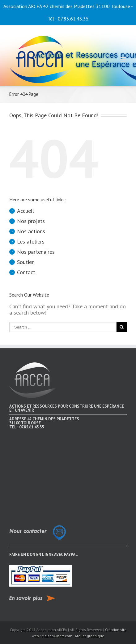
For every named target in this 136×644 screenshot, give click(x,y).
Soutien (26, 262)
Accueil (25, 211)
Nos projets (31, 221)
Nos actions (31, 231)
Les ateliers (31, 241)
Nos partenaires (36, 252)
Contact (26, 272)
